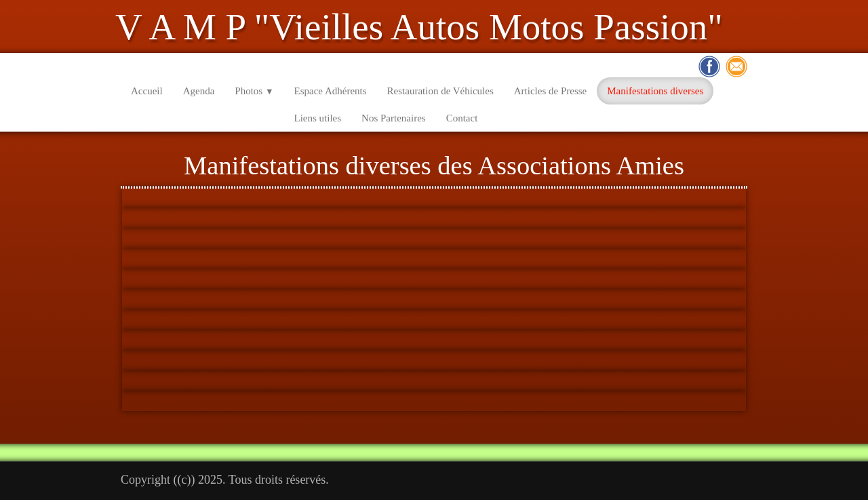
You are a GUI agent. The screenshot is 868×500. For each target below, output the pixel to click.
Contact (462, 118)
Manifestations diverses (655, 91)
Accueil (147, 91)
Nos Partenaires (394, 118)
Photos (254, 91)
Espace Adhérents (331, 91)
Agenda (199, 91)
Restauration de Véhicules (440, 91)
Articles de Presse (550, 91)
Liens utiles (318, 118)
